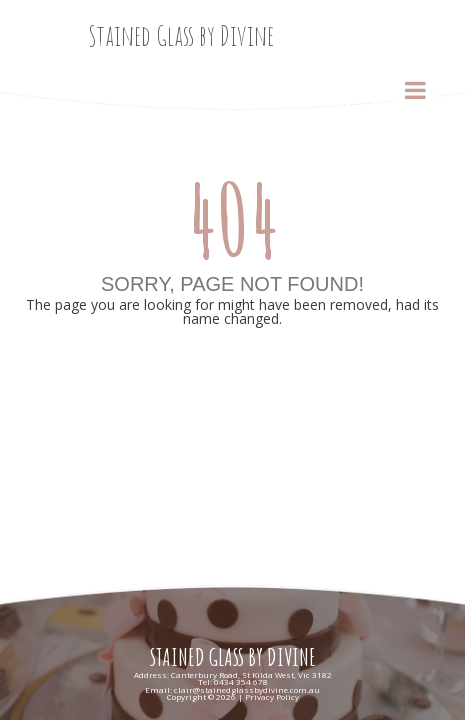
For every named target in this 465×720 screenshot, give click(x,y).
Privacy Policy (272, 696)
